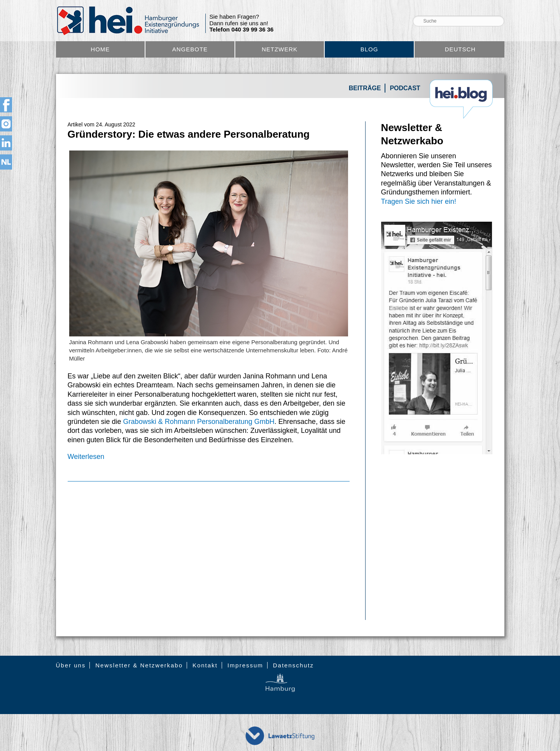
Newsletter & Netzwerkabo (139, 665)
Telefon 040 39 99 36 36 (242, 30)
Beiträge (365, 88)
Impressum (245, 665)
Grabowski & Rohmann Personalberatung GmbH (199, 422)
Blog (369, 49)
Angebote (190, 49)
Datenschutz (293, 665)
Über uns (71, 665)
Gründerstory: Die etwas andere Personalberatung (189, 134)
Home (100, 49)
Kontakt (205, 665)
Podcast (405, 88)
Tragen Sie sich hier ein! (419, 201)
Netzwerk (280, 49)
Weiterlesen (86, 457)
